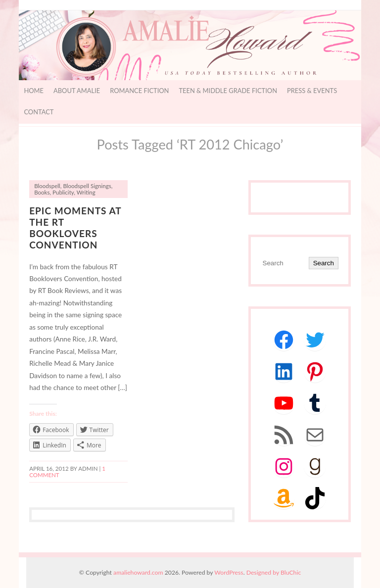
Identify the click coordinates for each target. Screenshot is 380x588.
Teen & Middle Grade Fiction (228, 91)
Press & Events (312, 91)
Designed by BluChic (274, 572)
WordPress (229, 572)
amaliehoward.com (138, 572)
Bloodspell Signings (87, 186)
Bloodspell (47, 186)
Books (42, 192)
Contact (39, 112)
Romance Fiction (139, 91)
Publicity (63, 192)
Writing (86, 192)
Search (324, 263)
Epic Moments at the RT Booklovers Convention (75, 228)
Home (34, 91)
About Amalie (77, 91)
